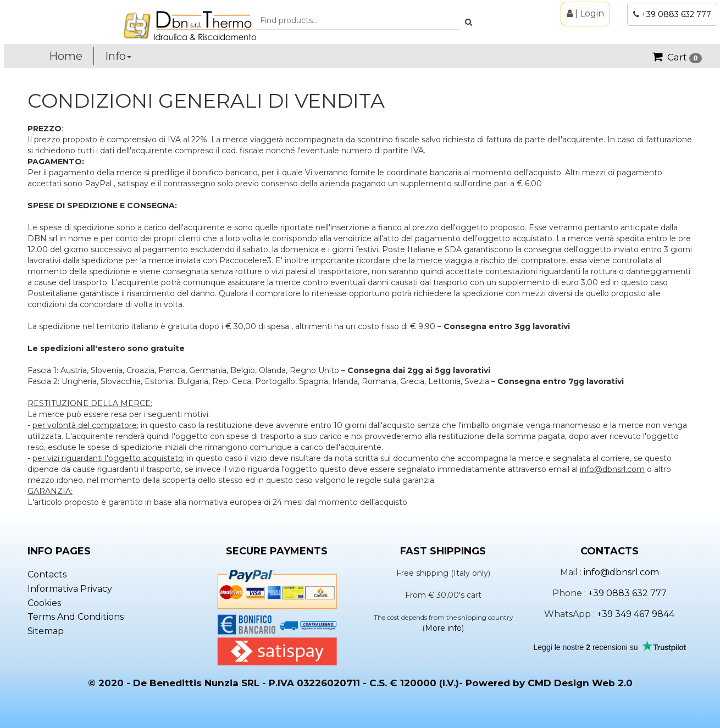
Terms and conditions (76, 617)
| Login (585, 13)
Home (66, 56)
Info (118, 56)
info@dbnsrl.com (621, 572)
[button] (469, 22)
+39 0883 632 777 (676, 14)
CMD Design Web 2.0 (580, 683)
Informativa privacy (70, 589)
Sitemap (46, 631)
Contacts (47, 574)
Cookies (44, 603)
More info (443, 628)
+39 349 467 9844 (636, 614)
